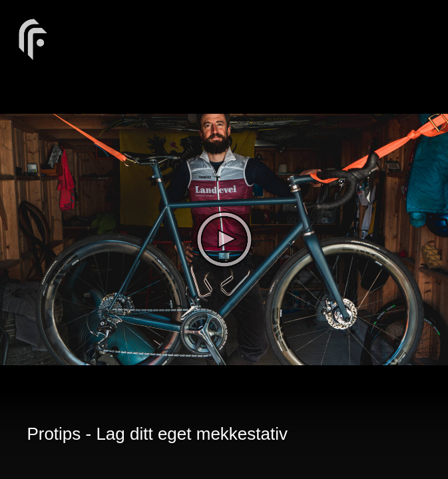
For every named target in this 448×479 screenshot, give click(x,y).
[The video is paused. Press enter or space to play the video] (224, 239)
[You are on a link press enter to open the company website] (33, 38)
